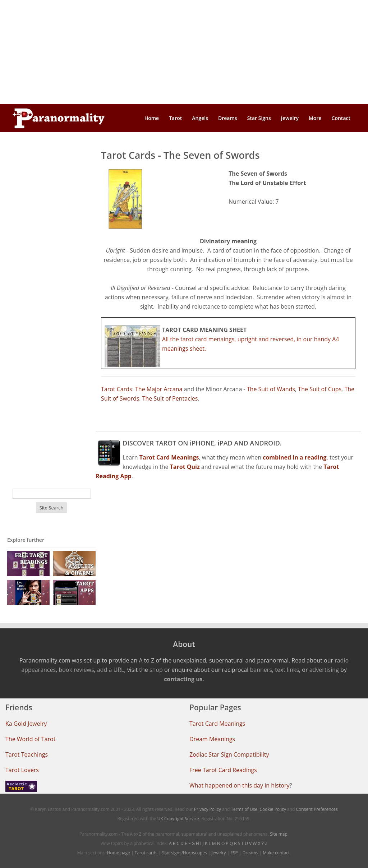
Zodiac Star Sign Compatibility (229, 754)
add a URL (111, 670)
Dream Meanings (212, 739)
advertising (324, 670)
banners (261, 670)
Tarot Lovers (22, 770)
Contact (341, 118)
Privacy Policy (208, 809)
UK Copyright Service (178, 819)
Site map (279, 834)
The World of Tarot (30, 739)
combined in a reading (295, 457)
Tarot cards (146, 853)
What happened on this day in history (240, 785)
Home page (119, 853)
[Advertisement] (184, 52)
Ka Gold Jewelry (26, 724)
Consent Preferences (317, 809)
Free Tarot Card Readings (223, 770)
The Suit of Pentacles (170, 398)
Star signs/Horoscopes (185, 853)
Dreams (228, 118)
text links (287, 670)
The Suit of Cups (320, 389)
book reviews (76, 670)
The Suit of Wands (271, 389)
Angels (200, 118)
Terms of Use (244, 809)
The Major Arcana (159, 389)
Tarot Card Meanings (217, 724)
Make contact (276, 853)
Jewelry (290, 118)
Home (152, 118)
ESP (234, 853)
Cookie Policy (273, 809)
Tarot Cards (117, 389)
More (315, 118)
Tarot (175, 118)
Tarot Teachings (27, 754)
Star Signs (259, 118)
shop (156, 670)
